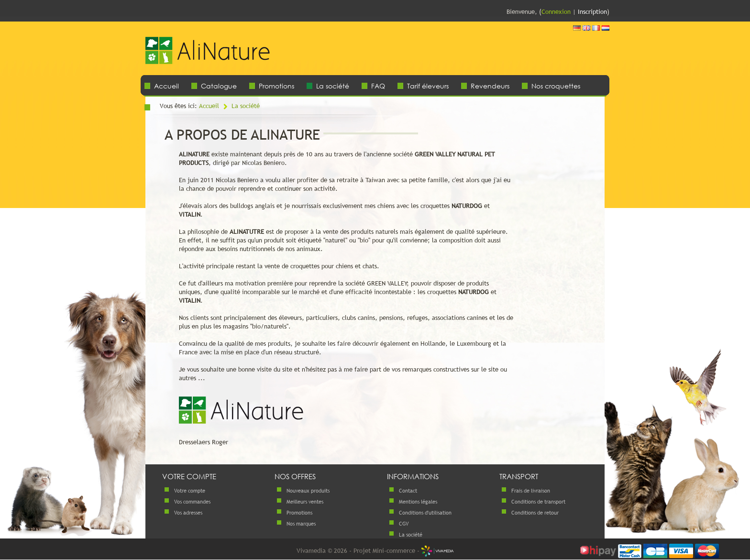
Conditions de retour (535, 513)
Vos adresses (188, 513)
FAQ (378, 86)
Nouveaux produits (308, 491)
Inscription (592, 11)
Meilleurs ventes (305, 502)
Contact (408, 491)
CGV (404, 524)
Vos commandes (192, 502)
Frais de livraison (531, 491)
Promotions (276, 86)
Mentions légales (418, 502)
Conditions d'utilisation (425, 513)
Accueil (166, 86)
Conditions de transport (538, 502)
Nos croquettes (556, 86)
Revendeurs (490, 86)
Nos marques (301, 524)
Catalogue (219, 86)
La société (333, 86)
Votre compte (190, 491)
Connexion (556, 11)
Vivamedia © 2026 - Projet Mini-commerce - (375, 550)
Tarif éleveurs (428, 86)
